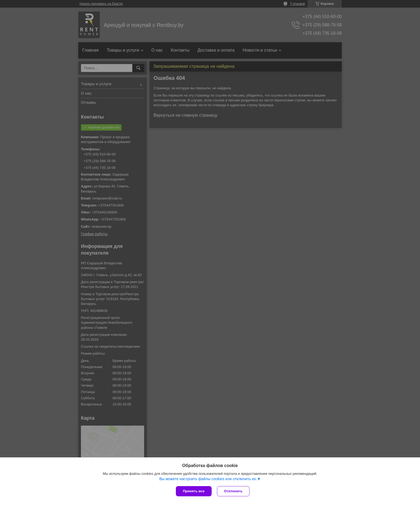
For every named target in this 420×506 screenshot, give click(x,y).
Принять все (194, 491)
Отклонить (233, 491)
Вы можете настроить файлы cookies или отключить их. (208, 479)
